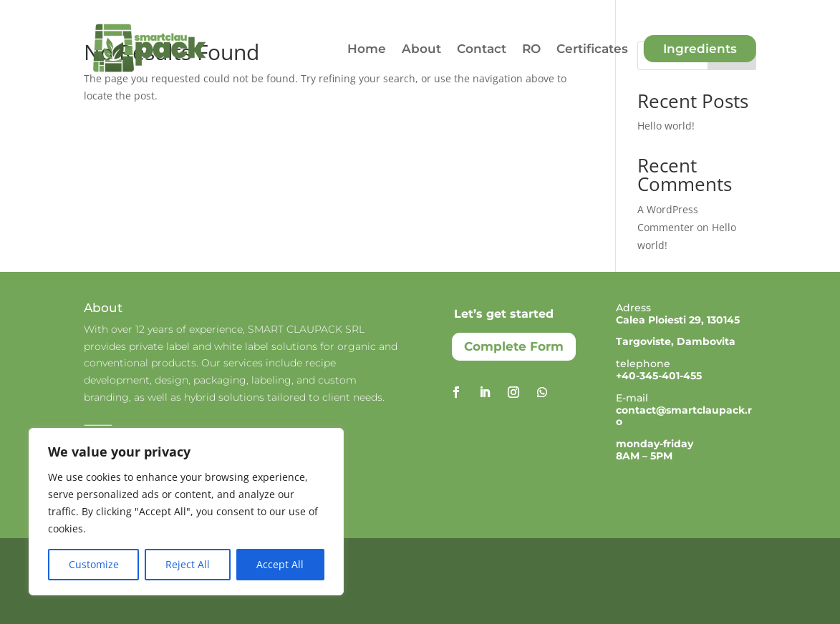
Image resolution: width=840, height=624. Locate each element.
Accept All (280, 564)
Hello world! (666, 126)
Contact (482, 49)
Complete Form (514, 346)
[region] (186, 512)
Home (367, 49)
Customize (94, 564)
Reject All (188, 564)
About (421, 49)
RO (531, 49)
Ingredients (700, 49)
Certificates (592, 49)
